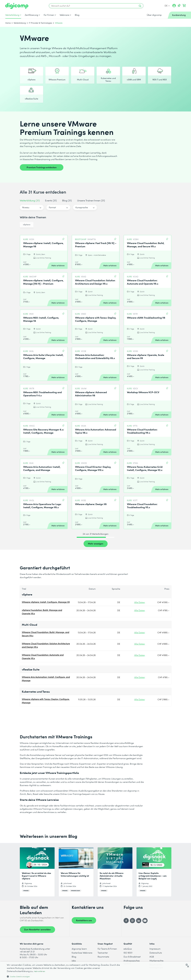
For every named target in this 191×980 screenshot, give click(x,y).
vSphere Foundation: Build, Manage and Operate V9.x (42, 612)
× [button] (188, 967)
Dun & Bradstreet (132, 957)
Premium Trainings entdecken (42, 167)
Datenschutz (156, 953)
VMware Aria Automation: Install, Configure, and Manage (46, 679)
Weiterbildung (12, 15)
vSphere (27, 225)
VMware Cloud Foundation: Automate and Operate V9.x (43, 657)
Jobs (74, 961)
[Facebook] (126, 921)
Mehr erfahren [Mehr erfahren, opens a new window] (40, 971)
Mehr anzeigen (96, 543)
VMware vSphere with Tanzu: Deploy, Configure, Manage (46, 701)
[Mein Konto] (174, 7)
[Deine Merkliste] (179, 6)
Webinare (64, 15)
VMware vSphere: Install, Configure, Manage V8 (46, 602)
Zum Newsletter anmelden (37, 929)
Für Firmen (49, 15)
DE (167, 6)
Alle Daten (140, 602)
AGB (152, 957)
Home (8, 23)
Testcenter (103, 953)
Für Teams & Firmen (107, 949)
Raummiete (103, 957)
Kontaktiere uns (84, 920)
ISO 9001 (128, 953)
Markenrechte (156, 961)
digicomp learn (79, 949)
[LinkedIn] (139, 921)
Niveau (26, 207)
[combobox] (187, 965)
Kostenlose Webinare (82, 953)
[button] (64, 976)
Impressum (155, 949)
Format (52, 207)
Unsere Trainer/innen (91, 200)
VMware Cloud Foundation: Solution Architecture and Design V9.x (46, 645)
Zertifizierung (31, 15)
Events (51, 200)
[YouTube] (145, 921)
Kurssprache (82, 207)
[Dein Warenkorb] (184, 6)
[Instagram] (132, 921)
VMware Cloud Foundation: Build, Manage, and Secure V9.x (46, 634)
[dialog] (95, 971)
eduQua (128, 949)
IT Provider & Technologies (40, 23)
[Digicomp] (17, 6)
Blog (77, 15)
